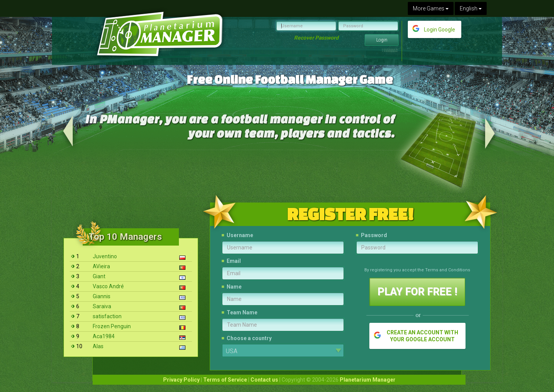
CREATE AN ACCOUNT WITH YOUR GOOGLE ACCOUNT (422, 336)
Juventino (105, 256)
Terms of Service (225, 380)
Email (234, 261)
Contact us (264, 380)
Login (382, 40)
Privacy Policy (181, 380)
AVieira (101, 266)
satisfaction (107, 316)
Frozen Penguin (112, 326)
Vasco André (108, 286)
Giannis (102, 296)
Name (234, 287)
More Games (431, 8)
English (471, 8)
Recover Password (316, 38)
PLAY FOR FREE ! (417, 292)
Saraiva (102, 306)
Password (374, 235)
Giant (99, 276)
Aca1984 (104, 336)
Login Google (440, 30)
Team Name (242, 312)
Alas (98, 346)
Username (240, 235)
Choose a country (249, 338)
